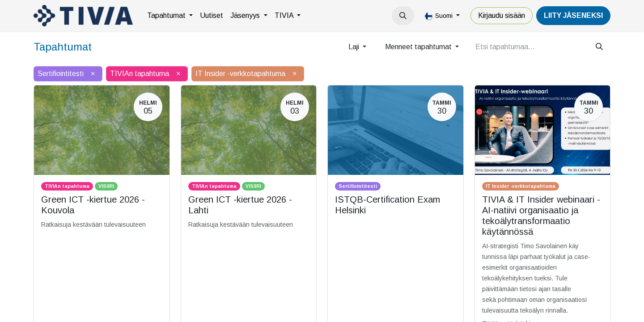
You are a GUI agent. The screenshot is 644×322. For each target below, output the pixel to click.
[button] (403, 16)
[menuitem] (170, 16)
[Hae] (599, 47)
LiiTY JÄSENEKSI (573, 15)
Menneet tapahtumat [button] (419, 47)
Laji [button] (355, 47)
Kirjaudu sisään (502, 15)
